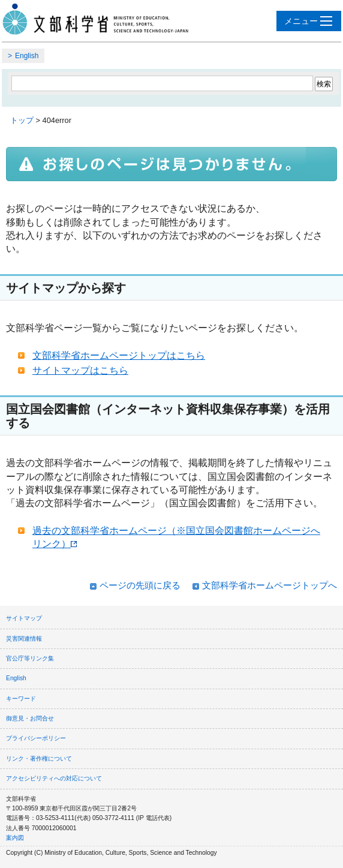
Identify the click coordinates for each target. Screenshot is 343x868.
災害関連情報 (24, 639)
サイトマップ (24, 618)
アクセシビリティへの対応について (54, 778)
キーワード (21, 699)
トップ (22, 120)
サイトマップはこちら (80, 370)
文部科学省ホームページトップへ (270, 585)
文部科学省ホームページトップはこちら (119, 355)
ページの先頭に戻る (140, 585)
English (27, 56)
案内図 (15, 838)
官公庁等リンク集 (30, 658)
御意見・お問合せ (30, 718)
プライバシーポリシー (36, 738)
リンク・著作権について (39, 759)
